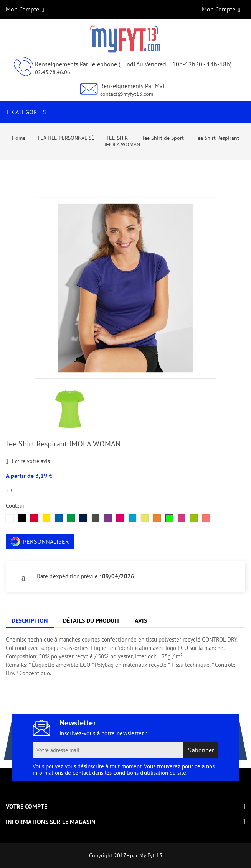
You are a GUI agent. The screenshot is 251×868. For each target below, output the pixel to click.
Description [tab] (30, 620)
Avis (141, 620)
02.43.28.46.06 (53, 72)
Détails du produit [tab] (91, 620)
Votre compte (26, 806)
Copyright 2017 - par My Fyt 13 (126, 855)
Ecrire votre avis (28, 462)
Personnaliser (40, 541)
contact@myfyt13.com (127, 94)
